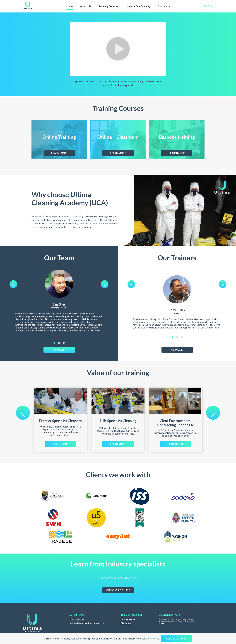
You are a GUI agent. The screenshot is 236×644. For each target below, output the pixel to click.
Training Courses (108, 6)
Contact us (164, 6)
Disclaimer (126, 623)
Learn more (59, 153)
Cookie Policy (128, 620)
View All (59, 350)
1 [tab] (54, 343)
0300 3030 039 (76, 620)
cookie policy (152, 639)
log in (208, 6)
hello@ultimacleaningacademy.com (87, 623)
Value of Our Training (138, 6)
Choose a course (118, 590)
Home (69, 6)
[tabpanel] (59, 305)
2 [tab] (59, 343)
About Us (86, 6)
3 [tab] (64, 343)
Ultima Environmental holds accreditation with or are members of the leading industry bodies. (177, 621)
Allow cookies (176, 638)
